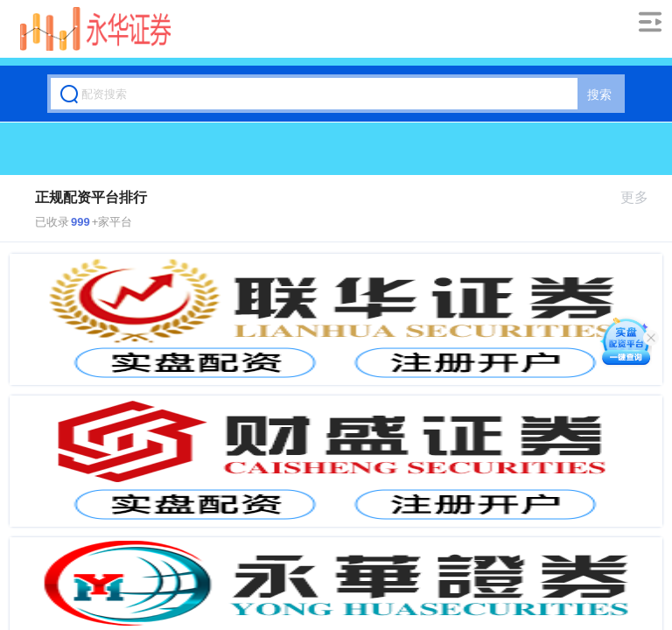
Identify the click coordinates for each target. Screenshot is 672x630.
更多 (642, 197)
